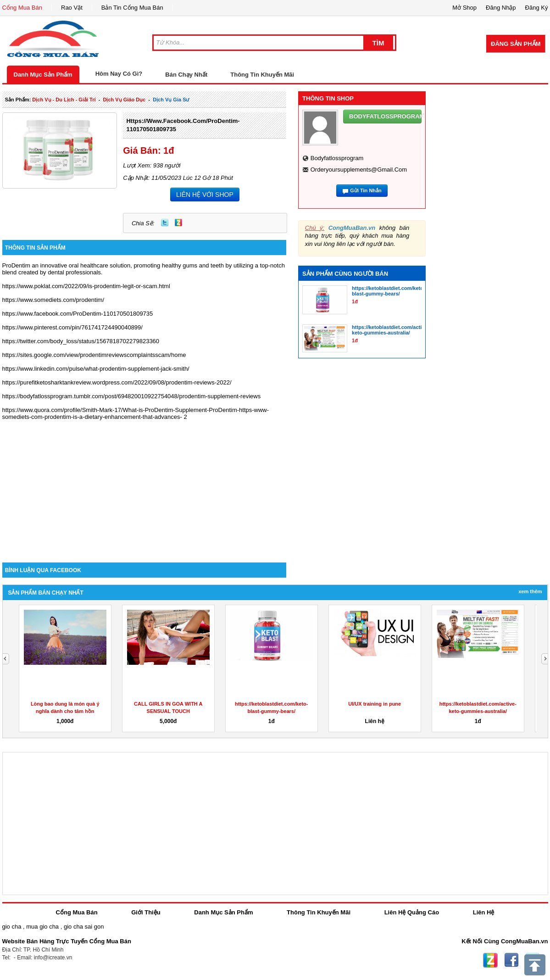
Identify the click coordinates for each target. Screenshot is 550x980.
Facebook (511, 960)
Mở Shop (464, 8)
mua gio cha (42, 927)
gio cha (12, 927)
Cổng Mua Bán (22, 8)
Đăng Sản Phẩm (516, 44)
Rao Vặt (72, 8)
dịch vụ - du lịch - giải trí (64, 100)
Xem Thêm (530, 591)
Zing (178, 223)
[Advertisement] (144, 484)
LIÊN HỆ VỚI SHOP (205, 195)
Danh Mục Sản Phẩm (43, 75)
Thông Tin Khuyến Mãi (262, 75)
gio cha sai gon (84, 927)
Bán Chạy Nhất (186, 75)
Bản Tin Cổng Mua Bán (132, 8)
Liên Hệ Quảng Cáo (412, 912)
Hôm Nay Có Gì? (119, 74)
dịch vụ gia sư (171, 100)
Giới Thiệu (146, 912)
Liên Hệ (484, 912)
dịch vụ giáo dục (124, 100)
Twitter (165, 223)
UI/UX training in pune (375, 704)
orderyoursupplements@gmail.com (359, 170)
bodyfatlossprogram (337, 158)
